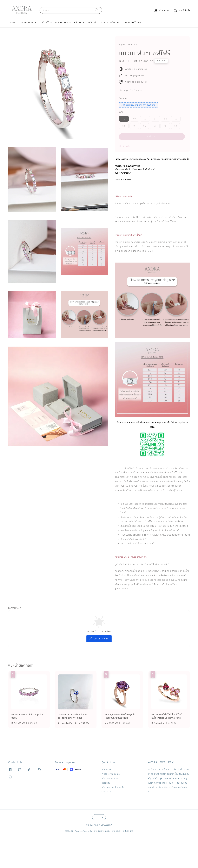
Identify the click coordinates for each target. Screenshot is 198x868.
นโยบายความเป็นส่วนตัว (113, 787)
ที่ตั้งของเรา (107, 770)
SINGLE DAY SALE (132, 22)
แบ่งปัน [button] (125, 146)
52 (166, 119)
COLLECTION (27, 22)
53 (176, 119)
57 (155, 126)
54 (124, 126)
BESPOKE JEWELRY (110, 22)
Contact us (107, 791)
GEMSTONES (61, 22)
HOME (13, 22)
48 (124, 119)
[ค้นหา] (97, 10)
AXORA (78, 22)
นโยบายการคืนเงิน (110, 778)
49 (134, 119)
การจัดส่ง (106, 783)
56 (145, 126)
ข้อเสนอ (123, 98)
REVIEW (92, 22)
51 (155, 119)
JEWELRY (44, 22)
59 (176, 126)
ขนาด (121, 112)
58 (165, 126)
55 (134, 126)
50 (145, 119)
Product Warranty (111, 774)
